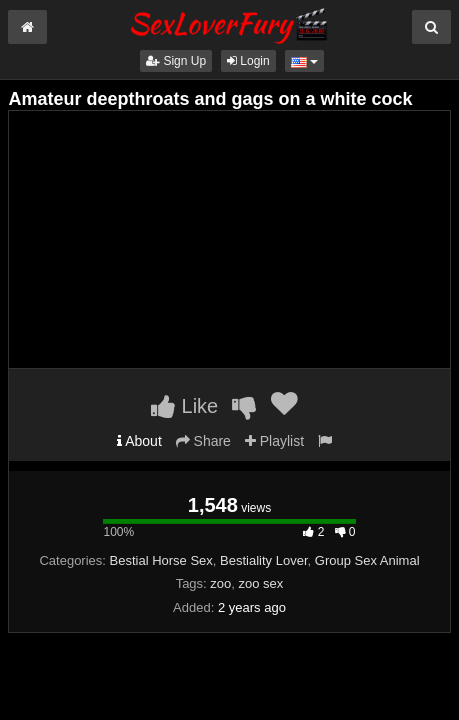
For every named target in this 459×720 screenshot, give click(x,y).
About (139, 441)
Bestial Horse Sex (161, 560)
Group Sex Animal (367, 560)
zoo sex (261, 583)
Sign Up (176, 61)
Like (184, 406)
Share (203, 441)
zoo (220, 583)
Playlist (274, 441)
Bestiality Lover (263, 560)
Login (248, 61)
